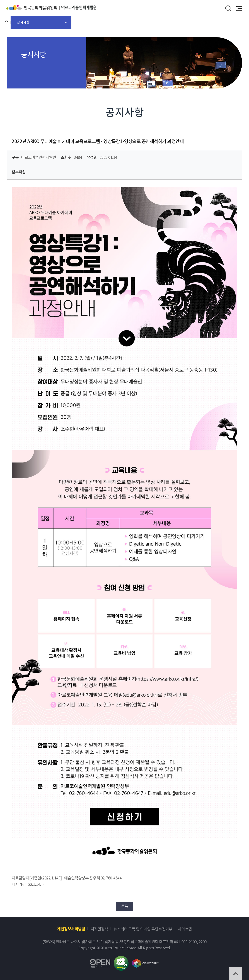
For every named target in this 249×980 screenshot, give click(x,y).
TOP (236, 974)
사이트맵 (185, 929)
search (228, 8)
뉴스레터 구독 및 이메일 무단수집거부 (143, 929)
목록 (125, 906)
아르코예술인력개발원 (79, 8)
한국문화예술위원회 (34, 8)
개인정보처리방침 (71, 929)
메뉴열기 (239, 8)
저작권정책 (99, 929)
